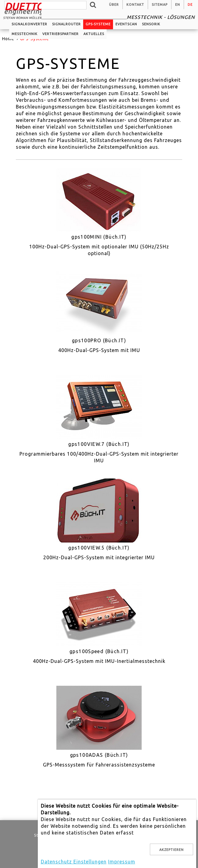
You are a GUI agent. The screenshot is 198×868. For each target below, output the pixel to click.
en (178, 5)
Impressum (122, 862)
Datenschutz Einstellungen (74, 862)
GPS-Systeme (98, 24)
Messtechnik (25, 34)
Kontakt (135, 5)
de (190, 5)
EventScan (126, 24)
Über (114, 5)
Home (8, 39)
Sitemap (160, 5)
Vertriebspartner (60, 34)
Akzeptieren (171, 850)
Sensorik (151, 24)
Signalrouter (66, 24)
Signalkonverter (29, 24)
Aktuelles (94, 34)
